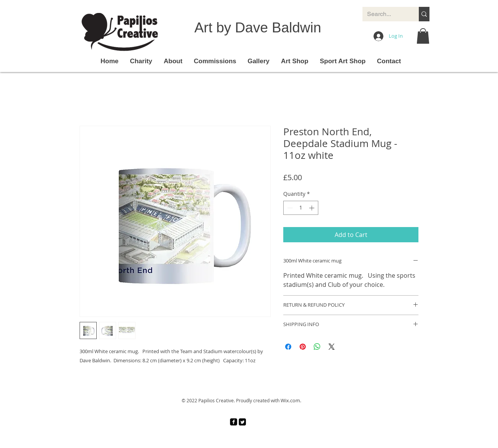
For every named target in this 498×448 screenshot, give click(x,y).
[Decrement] (289, 208)
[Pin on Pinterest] (303, 347)
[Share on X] (332, 347)
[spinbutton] (301, 208)
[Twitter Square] (242, 422)
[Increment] (312, 208)
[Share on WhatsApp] (317, 347)
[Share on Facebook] (288, 347)
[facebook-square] (234, 422)
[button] (423, 36)
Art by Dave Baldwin (258, 28)
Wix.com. (291, 400)
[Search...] (385, 14)
